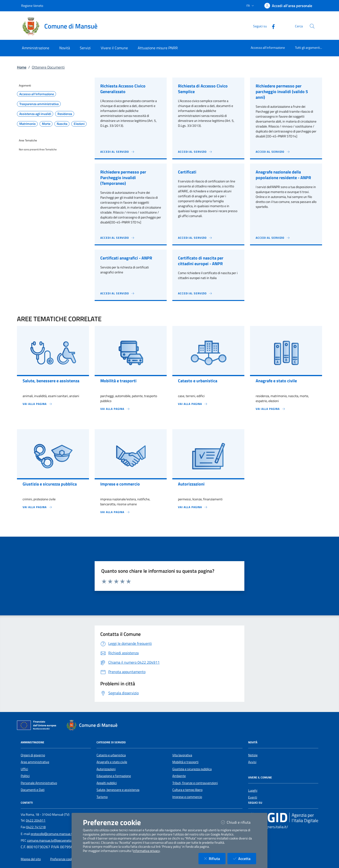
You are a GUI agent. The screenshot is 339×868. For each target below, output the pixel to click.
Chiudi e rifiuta (239, 822)
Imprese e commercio (187, 797)
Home (22, 67)
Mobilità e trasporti (185, 762)
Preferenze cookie (63, 859)
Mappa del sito (31, 859)
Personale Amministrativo (39, 783)
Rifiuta (215, 858)
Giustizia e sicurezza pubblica (192, 769)
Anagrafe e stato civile (112, 762)
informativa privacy (146, 851)
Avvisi (252, 762)
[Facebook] (271, 26)
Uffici (24, 769)
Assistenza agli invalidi (35, 114)
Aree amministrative (35, 762)
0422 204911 (36, 820)
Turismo (102, 797)
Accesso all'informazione (268, 47)
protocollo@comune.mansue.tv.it (54, 834)
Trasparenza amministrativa (39, 104)
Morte (46, 124)
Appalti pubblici (107, 783)
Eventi (253, 797)
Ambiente (179, 776)
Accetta (245, 858)
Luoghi (253, 790)
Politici (25, 776)
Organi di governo (33, 755)
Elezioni (79, 124)
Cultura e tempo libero (187, 790)
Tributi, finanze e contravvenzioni (195, 783)
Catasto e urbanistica (111, 755)
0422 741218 (36, 827)
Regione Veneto (32, 6)
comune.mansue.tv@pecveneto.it (50, 840)
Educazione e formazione (114, 776)
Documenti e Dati (33, 790)
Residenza (65, 114)
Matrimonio (27, 124)
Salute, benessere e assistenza (118, 790)
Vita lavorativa (182, 755)
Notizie (253, 755)
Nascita (62, 124)
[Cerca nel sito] (312, 26)
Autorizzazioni (106, 769)
